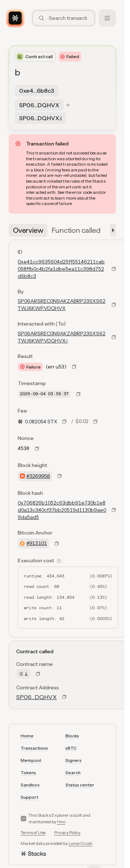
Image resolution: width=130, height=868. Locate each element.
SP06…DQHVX (36, 697)
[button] (112, 230)
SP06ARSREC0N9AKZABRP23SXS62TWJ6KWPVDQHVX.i (62, 337)
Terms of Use (33, 832)
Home (27, 736)
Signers (73, 760)
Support (29, 797)
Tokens (28, 773)
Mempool (31, 760)
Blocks (72, 736)
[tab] (28, 230)
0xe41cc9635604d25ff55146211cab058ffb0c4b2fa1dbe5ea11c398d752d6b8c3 (61, 269)
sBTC (71, 748)
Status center (80, 785)
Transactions (34, 748)
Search (73, 773)
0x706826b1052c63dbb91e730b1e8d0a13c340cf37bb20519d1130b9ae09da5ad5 (62, 510)
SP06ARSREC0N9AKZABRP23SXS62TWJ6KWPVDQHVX (62, 305)
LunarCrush (81, 843)
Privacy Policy (67, 832)
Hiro (61, 822)
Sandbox (30, 785)
